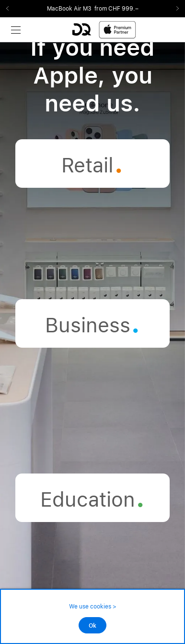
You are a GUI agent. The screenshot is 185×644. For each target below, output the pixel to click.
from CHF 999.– (116, 9)
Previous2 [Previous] (11, 9)
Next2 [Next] (174, 9)
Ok (92, 626)
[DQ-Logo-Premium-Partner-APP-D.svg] (104, 30)
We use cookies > (93, 607)
